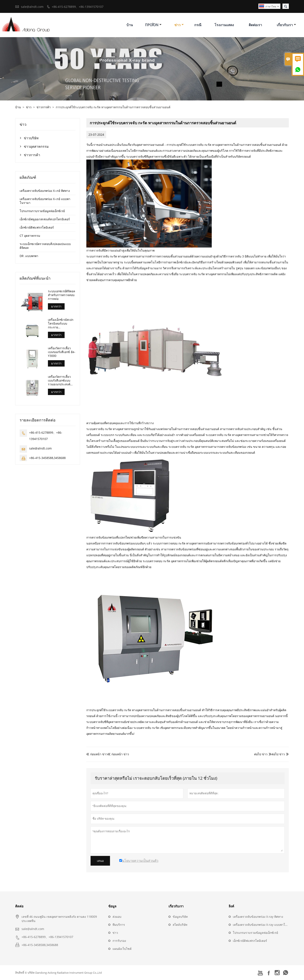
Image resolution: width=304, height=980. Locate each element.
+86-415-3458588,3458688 (47, 458)
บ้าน (130, 25)
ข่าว (179, 25)
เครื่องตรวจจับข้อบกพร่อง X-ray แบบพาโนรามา (264, 925)
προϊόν (153, 25)
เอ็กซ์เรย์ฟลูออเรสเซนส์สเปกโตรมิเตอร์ (45, 219)
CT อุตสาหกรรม (30, 236)
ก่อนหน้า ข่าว (97, 754)
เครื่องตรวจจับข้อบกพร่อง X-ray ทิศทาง (258, 917)
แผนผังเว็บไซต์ (122, 949)
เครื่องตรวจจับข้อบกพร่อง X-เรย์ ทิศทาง (45, 191)
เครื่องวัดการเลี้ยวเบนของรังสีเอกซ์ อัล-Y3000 (62, 352)
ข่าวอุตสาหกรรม (36, 146)
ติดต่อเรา (255, 25)
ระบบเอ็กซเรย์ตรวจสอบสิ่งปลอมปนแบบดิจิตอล (45, 246)
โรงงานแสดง (224, 25)
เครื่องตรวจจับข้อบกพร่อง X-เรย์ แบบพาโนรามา (45, 201)
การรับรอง (119, 941)
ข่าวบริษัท (31, 138)
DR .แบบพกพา (29, 256)
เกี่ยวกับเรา (286, 25)
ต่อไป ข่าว (278, 754)
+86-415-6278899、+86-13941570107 (78, 7)
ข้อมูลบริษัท (180, 917)
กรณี (198, 25)
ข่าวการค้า (44, 107)
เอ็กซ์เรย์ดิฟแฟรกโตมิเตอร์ (37, 227)
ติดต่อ (19, 906)
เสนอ (100, 861)
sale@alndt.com (32, 7)
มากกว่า (56, 306)
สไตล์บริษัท (180, 925)
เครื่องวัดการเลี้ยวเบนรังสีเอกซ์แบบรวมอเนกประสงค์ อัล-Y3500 (59, 380)
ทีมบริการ (119, 925)
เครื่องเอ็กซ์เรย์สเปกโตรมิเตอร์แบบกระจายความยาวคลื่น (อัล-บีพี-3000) (61, 324)
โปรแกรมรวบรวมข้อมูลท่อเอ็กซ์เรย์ (42, 211)
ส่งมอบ (117, 917)
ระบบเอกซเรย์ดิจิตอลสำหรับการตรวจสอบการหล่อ (62, 295)
